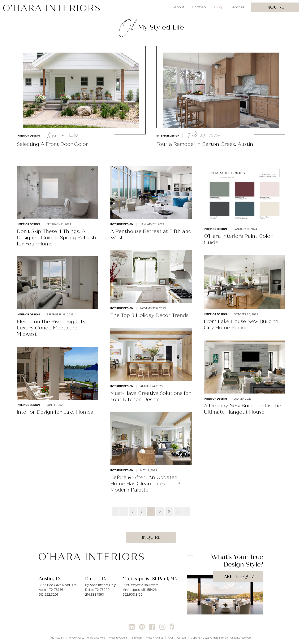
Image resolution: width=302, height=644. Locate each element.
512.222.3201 (48, 594)
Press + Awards (155, 638)
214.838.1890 (95, 594)
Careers (182, 638)
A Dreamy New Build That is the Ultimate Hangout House (243, 409)
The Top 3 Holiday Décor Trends (149, 315)
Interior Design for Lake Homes (55, 412)
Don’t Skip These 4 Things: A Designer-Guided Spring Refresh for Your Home (56, 237)
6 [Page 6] (169, 511)
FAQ (170, 638)
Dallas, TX (96, 579)
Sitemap (137, 638)
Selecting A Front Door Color (52, 144)
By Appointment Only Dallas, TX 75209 (100, 587)
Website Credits (118, 638)
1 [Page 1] (124, 511)
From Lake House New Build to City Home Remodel (241, 324)
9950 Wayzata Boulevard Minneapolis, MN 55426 (141, 587)
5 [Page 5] (160, 511)
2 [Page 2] (133, 511)
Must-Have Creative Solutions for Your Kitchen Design (151, 396)
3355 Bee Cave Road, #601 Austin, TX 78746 (59, 587)
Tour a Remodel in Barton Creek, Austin (205, 144)
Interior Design (28, 136)
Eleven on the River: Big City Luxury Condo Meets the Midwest (51, 328)
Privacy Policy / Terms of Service (87, 638)
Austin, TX (50, 579)
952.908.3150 (133, 594)
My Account (57, 638)
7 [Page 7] (178, 511)
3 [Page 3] (142, 511)
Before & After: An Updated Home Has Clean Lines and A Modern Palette (146, 484)
